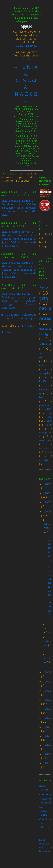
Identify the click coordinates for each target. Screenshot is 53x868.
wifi (50, 452)
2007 (48, 745)
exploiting (45, 331)
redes (45, 318)
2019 (48, 511)
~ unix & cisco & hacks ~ (26, 84)
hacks (45, 308)
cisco (43, 365)
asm (44, 298)
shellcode (45, 355)
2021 (48, 493)
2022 (48, 484)
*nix (44, 288)
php (49, 425)
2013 (48, 691)
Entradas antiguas (24, 318)
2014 (48, 682)
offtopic (44, 460)
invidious (45, 794)
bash (42, 397)
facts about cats (44, 811)
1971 (48, 763)
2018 (48, 672)
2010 (48, 718)
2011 (48, 709)
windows (45, 440)
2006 (48, 754)
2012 (48, 700)
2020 (48, 502)
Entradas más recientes (17, 315)
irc (50, 417)
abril (47, 628)
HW (49, 409)
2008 (48, 736)
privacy (44, 405)
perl (49, 421)
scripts (45, 373)
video (45, 344)
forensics (45, 448)
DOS (43, 381)
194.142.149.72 (26, 46)
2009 (48, 727)
